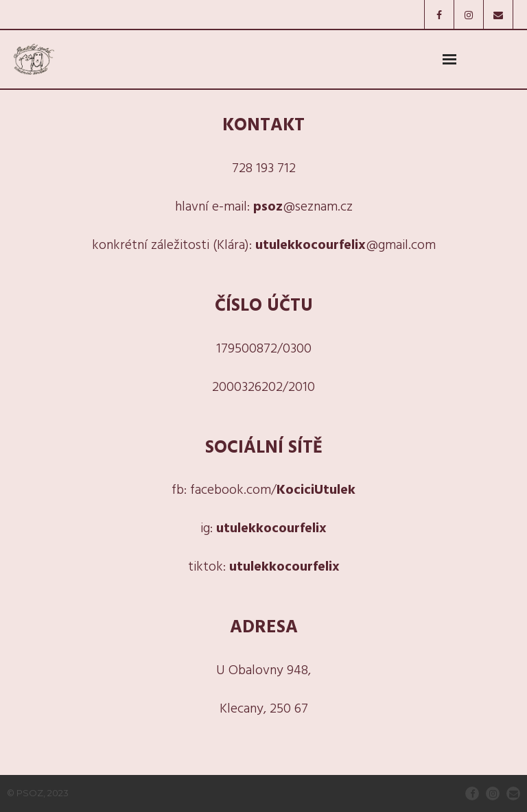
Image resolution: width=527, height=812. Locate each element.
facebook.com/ (273, 490)
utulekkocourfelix (271, 529)
